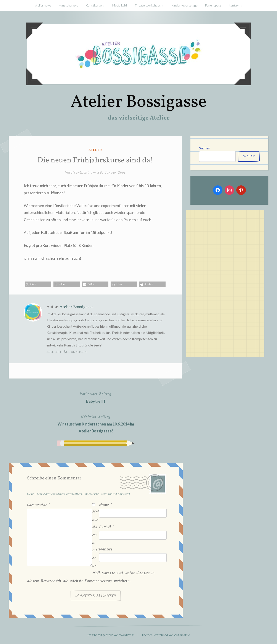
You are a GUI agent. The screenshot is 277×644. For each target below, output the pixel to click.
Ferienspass (213, 5)
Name (105, 505)
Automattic (182, 635)
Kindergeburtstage (184, 5)
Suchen (205, 148)
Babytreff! (96, 397)
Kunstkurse (94, 5)
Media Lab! (120, 5)
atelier (95, 150)
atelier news (43, 5)
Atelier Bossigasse (138, 102)
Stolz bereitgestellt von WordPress (111, 635)
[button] (38, 284)
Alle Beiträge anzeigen (67, 352)
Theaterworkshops (148, 5)
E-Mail (106, 527)
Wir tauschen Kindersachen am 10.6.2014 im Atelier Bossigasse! (96, 424)
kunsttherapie (68, 5)
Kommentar (38, 505)
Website (106, 549)
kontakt (234, 5)
